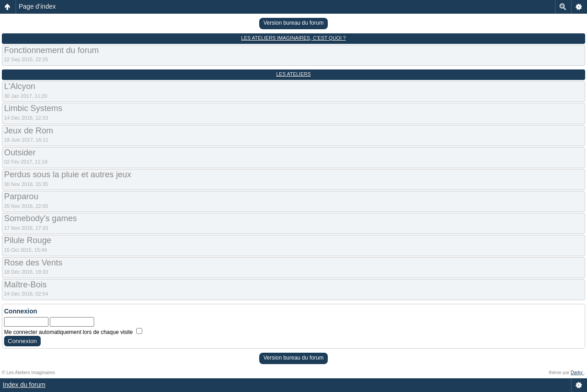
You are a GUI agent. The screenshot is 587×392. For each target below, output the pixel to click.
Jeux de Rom (29, 131)
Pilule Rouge (28, 240)
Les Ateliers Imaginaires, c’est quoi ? (294, 38)
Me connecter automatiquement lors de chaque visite (73, 332)
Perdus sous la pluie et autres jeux (68, 175)
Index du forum (24, 385)
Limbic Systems (33, 108)
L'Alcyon (20, 86)
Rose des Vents (33, 263)
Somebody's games (40, 218)
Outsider (20, 153)
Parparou (21, 196)
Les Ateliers (293, 74)
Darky (577, 373)
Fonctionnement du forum (51, 50)
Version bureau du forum (293, 23)
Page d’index (37, 6)
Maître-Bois (25, 285)
